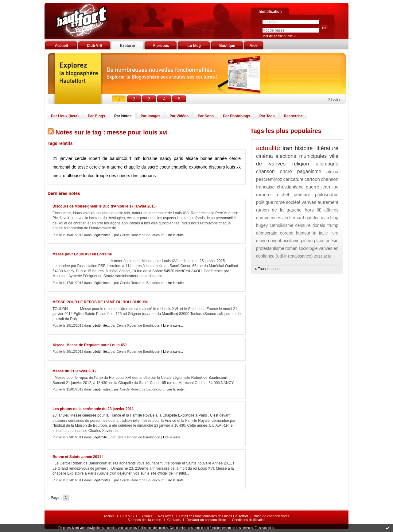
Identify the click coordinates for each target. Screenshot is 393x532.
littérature (327, 148)
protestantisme (270, 248)
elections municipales (301, 156)
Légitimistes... (103, 235)
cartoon (312, 179)
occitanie (291, 241)
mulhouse (72, 176)
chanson (265, 171)
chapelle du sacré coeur (147, 167)
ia (315, 233)
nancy (166, 158)
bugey (262, 225)
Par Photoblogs (237, 116)
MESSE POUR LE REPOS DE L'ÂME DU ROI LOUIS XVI (100, 302)
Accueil (109, 516)
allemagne (327, 164)
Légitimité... (101, 325)
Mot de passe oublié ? (279, 36)
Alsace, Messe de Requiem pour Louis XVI (89, 345)
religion (301, 164)
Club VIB (127, 516)
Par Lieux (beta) (65, 116)
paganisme (309, 171)
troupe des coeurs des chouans (126, 176)
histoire (304, 148)
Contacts (174, 520)
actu (327, 256)
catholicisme (281, 225)
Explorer (146, 516)
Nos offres (166, 516)
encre (286, 171)
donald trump (325, 225)
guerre (312, 187)
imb (137, 158)
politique (265, 202)
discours (217, 167)
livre (334, 233)
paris (178, 158)
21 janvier (62, 158)
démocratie (267, 233)
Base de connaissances (272, 516)
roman (291, 248)
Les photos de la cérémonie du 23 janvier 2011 (93, 409)
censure (303, 225)
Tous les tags (269, 269)
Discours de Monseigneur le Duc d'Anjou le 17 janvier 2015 (104, 206)
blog (334, 218)
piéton (307, 241)
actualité (268, 148)
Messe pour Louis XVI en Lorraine (82, 254)
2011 (318, 256)
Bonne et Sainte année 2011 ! (78, 457)
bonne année (214, 158)
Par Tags (267, 116)
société (293, 202)
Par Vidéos (179, 116)
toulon (89, 176)
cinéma (265, 156)
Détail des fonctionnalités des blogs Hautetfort (214, 516)
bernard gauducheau (309, 218)
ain (285, 218)
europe (287, 233)
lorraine (150, 158)
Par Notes (123, 116)
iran (288, 148)
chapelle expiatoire (190, 167)
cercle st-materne (106, 167)
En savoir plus (264, 528)
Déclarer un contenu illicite (206, 520)
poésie (332, 241)
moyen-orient (269, 241)
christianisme (290, 187)
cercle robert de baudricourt (103, 158)
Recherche (293, 116)
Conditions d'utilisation (249, 520)
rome (280, 202)
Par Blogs (96, 116)
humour (303, 233)
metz (57, 176)
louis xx (233, 167)
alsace (192, 158)
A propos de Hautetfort (144, 520)
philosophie (327, 194)
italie (323, 233)
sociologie (308, 248)
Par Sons (206, 116)
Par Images (150, 116)
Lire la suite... (176, 235)
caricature (293, 179)
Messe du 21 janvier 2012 (74, 371)
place (319, 241)
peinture (302, 194)
